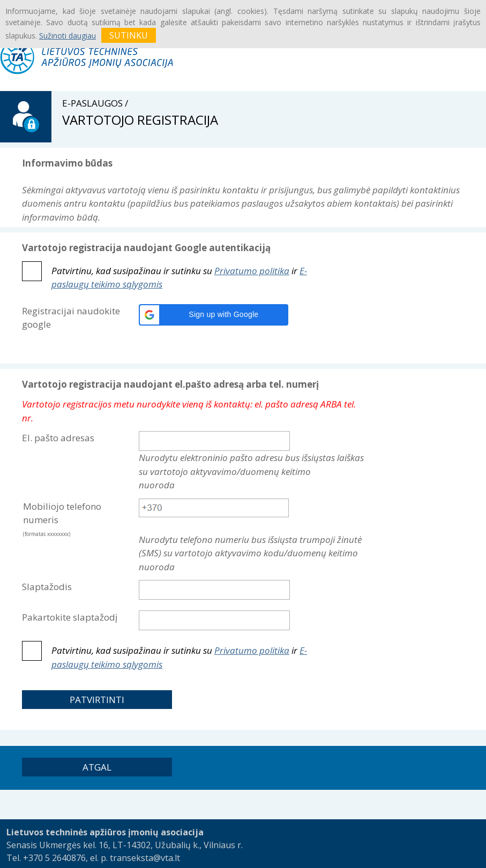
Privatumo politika (252, 271)
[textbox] (214, 508)
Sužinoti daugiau (68, 36)
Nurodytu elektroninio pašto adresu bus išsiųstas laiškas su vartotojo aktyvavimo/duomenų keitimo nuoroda (251, 471)
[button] (214, 315)
